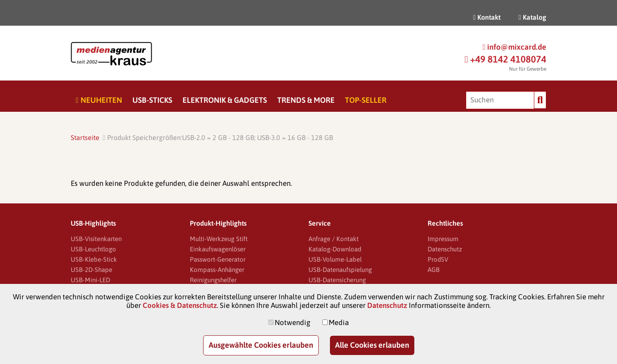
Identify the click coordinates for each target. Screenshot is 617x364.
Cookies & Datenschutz (180, 305)
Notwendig (292, 322)
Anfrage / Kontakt (334, 239)
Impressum (443, 239)
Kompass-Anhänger (217, 270)
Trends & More (306, 100)
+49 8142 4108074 (505, 59)
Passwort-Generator (218, 259)
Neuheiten (99, 100)
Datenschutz (445, 249)
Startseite (85, 137)
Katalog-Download (335, 249)
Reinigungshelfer (213, 280)
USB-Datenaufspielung (340, 270)
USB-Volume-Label (335, 259)
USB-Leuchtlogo (93, 249)
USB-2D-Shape (91, 270)
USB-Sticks (152, 100)
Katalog (532, 17)
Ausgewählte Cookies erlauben (261, 345)
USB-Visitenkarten (96, 239)
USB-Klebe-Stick (94, 259)
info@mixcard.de (514, 47)
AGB (434, 270)
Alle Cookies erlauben (372, 345)
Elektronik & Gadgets (225, 100)
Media (339, 322)
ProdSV (438, 259)
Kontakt (487, 17)
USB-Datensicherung (337, 280)
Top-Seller (366, 100)
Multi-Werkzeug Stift (219, 239)
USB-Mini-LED (90, 280)
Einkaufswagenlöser (218, 249)
